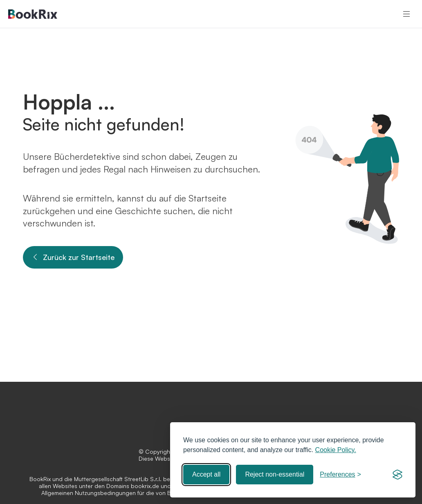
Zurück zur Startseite (73, 257)
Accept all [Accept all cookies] (206, 474)
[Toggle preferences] (340, 475)
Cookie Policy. (336, 450)
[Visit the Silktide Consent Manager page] (397, 475)
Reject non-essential (275, 474)
